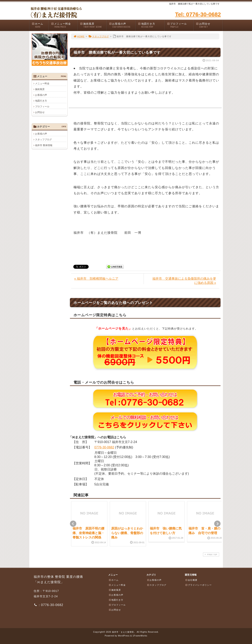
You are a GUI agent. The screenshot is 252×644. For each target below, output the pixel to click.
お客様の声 (122, 25)
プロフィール (180, 25)
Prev (73, 524)
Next (217, 524)
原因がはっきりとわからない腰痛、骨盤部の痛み (127, 533)
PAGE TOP (211, 554)
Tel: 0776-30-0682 (198, 14)
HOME (79, 36)
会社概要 (191, 580)
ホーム (40, 25)
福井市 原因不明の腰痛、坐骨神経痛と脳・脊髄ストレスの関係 (88, 533)
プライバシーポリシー (198, 585)
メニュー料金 (64, 25)
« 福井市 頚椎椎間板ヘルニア (96, 279)
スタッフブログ (99, 36)
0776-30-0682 (104, 447)
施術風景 (93, 25)
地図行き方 (151, 25)
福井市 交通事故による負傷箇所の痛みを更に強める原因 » (184, 281)
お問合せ (209, 25)
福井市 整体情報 (44, 145)
